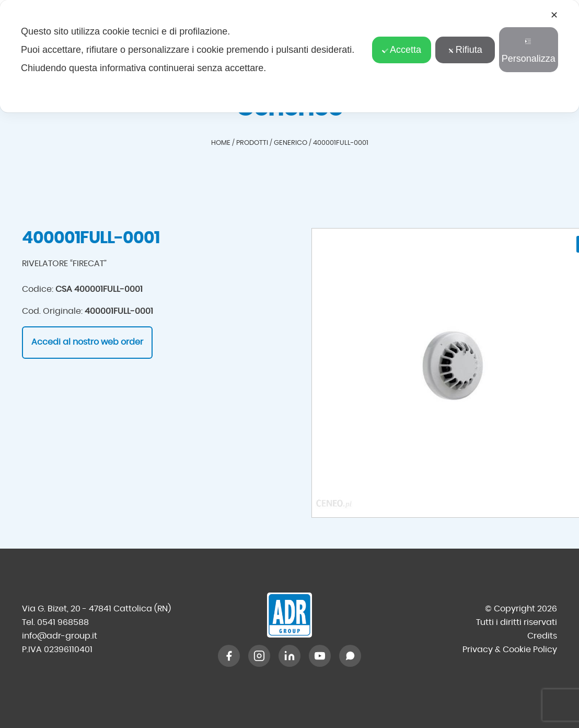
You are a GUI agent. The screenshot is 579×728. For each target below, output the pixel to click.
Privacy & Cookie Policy (510, 650)
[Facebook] (229, 656)
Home (221, 143)
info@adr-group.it (60, 636)
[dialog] (289, 56)
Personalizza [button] (529, 51)
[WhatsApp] (350, 656)
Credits (542, 636)
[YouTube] (320, 656)
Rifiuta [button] (465, 50)
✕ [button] (554, 15)
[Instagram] (259, 656)
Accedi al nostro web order (87, 342)
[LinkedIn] (289, 656)
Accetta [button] (402, 50)
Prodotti (252, 143)
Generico (291, 143)
